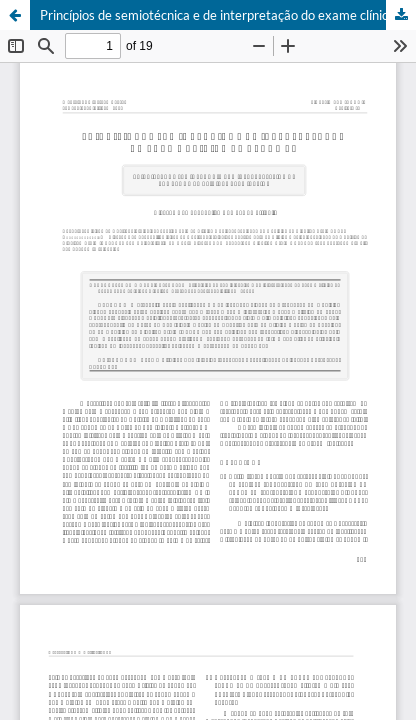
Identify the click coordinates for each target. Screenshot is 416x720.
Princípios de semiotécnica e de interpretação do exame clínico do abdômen (228, 15)
